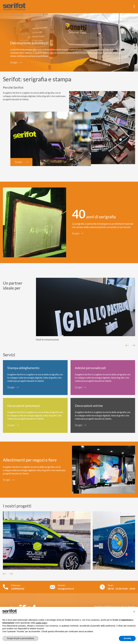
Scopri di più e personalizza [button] (20, 638)
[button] (134, 612)
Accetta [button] (127, 638)
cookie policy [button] (41, 623)
